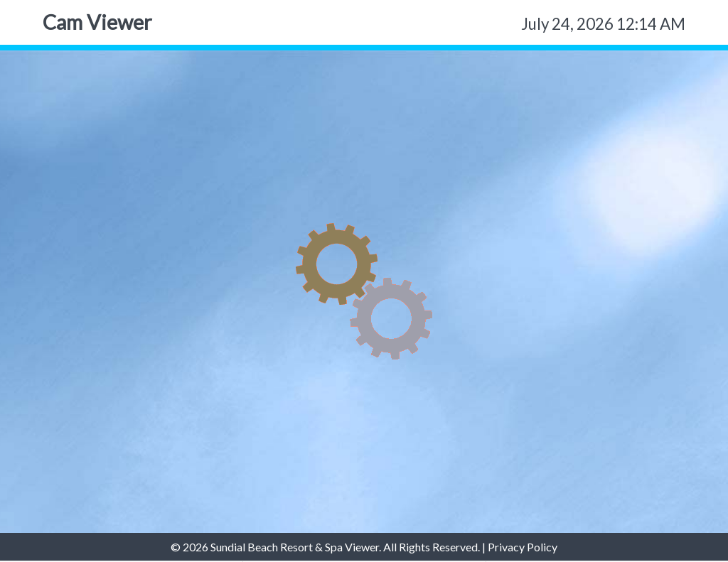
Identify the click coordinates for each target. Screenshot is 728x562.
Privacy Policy (523, 547)
